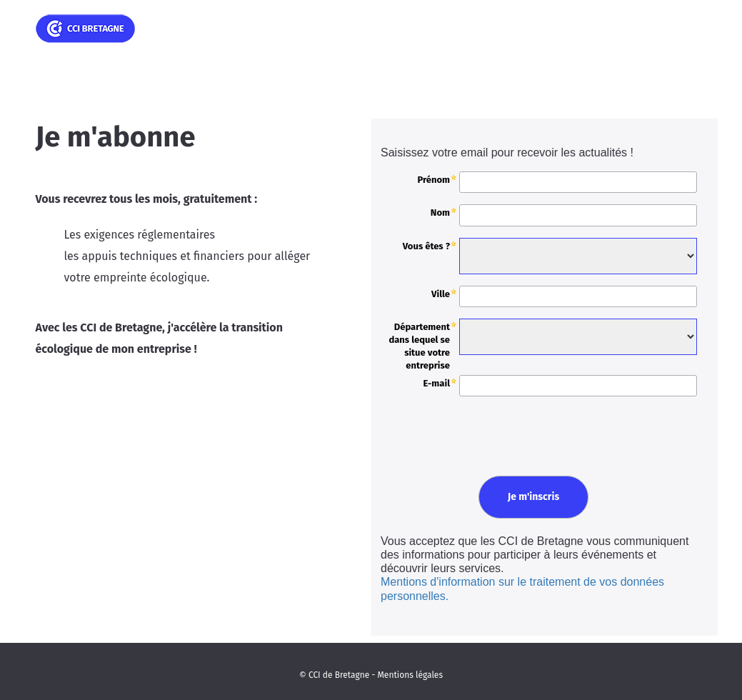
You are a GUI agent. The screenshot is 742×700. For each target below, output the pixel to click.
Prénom (433, 180)
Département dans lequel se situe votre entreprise (419, 346)
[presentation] (484, 434)
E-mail (436, 383)
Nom (440, 212)
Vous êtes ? (426, 246)
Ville (441, 294)
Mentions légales (410, 675)
